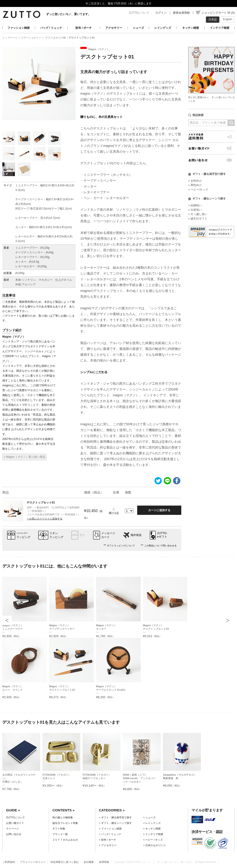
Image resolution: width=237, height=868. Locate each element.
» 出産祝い (195, 210)
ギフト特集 (59, 829)
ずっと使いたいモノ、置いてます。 (68, 14)
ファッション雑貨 (19, 28)
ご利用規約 (9, 862)
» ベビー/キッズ (198, 190)
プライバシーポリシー (33, 862)
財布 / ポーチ (84, 28)
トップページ (10, 38)
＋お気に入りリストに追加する (45, 519)
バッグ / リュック (51, 28)
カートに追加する (159, 510)
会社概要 (89, 862)
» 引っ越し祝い (198, 214)
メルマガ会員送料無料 (211, 137)
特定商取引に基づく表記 (65, 862)
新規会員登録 (181, 13)
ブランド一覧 (60, 834)
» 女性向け (195, 181)
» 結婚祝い (195, 205)
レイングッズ (163, 28)
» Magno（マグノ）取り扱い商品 (24, 457)
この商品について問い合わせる (160, 546)
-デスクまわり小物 (55, 38)
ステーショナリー (31, 38)
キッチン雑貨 (191, 28)
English (228, 19)
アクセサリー (114, 28)
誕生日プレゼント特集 (65, 823)
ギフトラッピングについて (121, 546)
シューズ (138, 28)
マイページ (12, 829)
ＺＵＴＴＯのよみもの (65, 840)
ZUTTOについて (139, 13)
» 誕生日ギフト (198, 219)
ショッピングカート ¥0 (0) (218, 13)
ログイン (161, 13)
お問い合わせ (211, 160)
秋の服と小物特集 (63, 817)
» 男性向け (195, 185)
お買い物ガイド (211, 148)
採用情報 (104, 862)
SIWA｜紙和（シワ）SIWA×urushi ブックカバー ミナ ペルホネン (140, 778)
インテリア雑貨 (220, 28)
